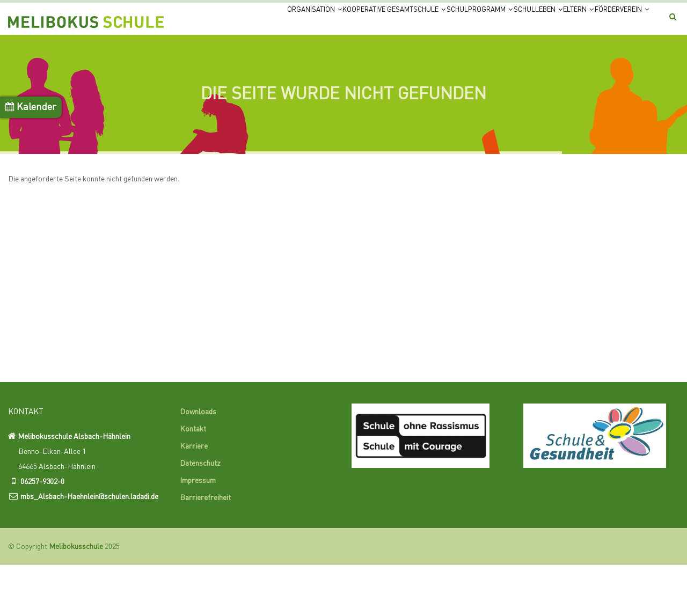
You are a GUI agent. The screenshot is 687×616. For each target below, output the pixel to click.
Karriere (194, 497)
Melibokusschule (76, 598)
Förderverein (218, 64)
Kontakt (193, 480)
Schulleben (497, 23)
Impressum (198, 532)
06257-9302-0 (42, 532)
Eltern (554, 23)
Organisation (215, 23)
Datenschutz (200, 515)
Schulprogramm (421, 23)
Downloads (198, 463)
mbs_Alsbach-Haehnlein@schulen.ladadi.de (89, 547)
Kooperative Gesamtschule (315, 23)
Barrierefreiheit (205, 549)
